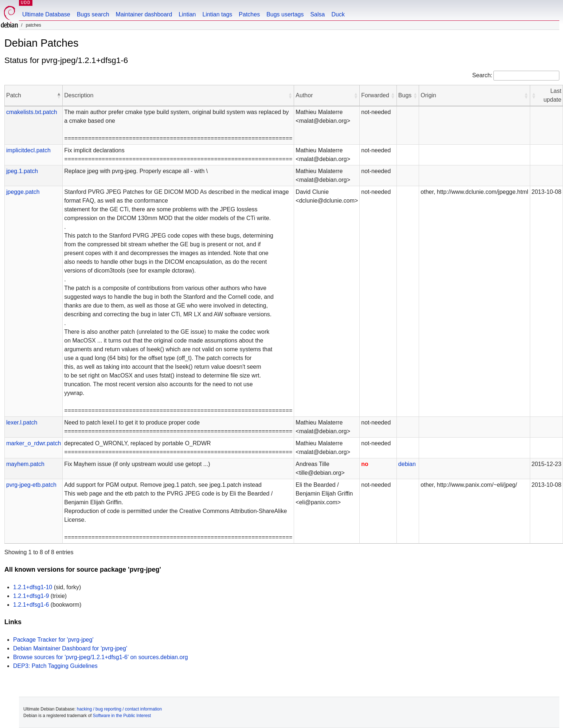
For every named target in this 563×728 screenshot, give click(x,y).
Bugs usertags (285, 14)
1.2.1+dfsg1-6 (31, 605)
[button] (59, 95)
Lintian (187, 14)
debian (407, 464)
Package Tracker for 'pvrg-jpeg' (53, 640)
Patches (249, 14)
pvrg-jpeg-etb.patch (31, 485)
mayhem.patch (25, 464)
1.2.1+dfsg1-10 (33, 587)
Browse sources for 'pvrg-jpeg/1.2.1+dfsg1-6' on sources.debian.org (101, 657)
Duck (338, 14)
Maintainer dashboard (144, 14)
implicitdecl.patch (28, 150)
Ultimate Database (46, 14)
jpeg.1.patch (22, 171)
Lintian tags (217, 14)
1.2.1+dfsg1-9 (31, 596)
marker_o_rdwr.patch (34, 443)
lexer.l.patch (22, 422)
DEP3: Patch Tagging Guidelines (55, 666)
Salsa (317, 14)
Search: (482, 75)
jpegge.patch (23, 192)
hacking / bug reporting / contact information (119, 709)
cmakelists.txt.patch (32, 112)
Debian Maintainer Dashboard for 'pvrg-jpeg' (70, 648)
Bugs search (93, 14)
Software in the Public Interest (122, 716)
